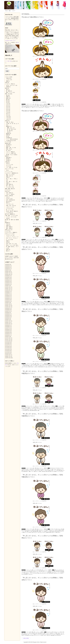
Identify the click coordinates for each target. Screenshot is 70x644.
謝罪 (40, 105)
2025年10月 (8, 274)
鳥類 (7, 135)
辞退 (31, 244)
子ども (8, 166)
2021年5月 (7, 348)
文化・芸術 (9, 193)
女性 (60, 199)
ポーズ (51, 104)
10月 (7, 116)
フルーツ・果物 (10, 152)
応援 (7, 183)
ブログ (14, 41)
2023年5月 (7, 314)
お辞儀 (61, 243)
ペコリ (28, 242)
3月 (7, 107)
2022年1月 (7, 337)
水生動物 (8, 138)
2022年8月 (7, 327)
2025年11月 (8, 273)
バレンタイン (9, 204)
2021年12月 (8, 338)
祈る (29, 108)
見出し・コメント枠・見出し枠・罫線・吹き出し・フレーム (12, 247)
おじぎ (49, 243)
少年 (48, 106)
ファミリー (9, 165)
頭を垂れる (61, 241)
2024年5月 (7, 297)
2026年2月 (7, 269)
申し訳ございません (37, 241)
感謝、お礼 (9, 176)
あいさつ (25, 243)
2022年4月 (7, 332)
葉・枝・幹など (11, 129)
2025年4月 (7, 283)
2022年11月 (8, 322)
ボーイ (62, 106)
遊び (7, 90)
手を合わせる (32, 106)
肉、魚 (8, 150)
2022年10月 (8, 324)
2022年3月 (7, 334)
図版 (7, 81)
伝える (40, 108)
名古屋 (8, 160)
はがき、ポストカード (11, 85)
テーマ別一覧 (8, 61)
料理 (7, 146)
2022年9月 (7, 325)
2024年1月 (7, 303)
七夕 (7, 197)
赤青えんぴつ (8, 230)
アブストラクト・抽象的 (10, 232)
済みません (32, 303)
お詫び (46, 105)
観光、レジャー (10, 92)
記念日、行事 (8, 196)
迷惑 (25, 106)
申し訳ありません (48, 241)
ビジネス (7, 190)
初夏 (7, 97)
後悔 (53, 105)
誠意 (27, 108)
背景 (7, 249)
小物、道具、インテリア (10, 215)
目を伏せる (50, 242)
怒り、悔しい (9, 186)
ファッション (8, 172)
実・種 (9, 131)
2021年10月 (8, 341)
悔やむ (44, 241)
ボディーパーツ (8, 169)
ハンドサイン (9, 187)
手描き (8, 78)
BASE (18, 42)
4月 (7, 108)
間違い (38, 105)
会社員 (35, 243)
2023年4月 (7, 315)
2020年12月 (8, 355)
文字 (7, 242)
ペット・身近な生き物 (11, 139)
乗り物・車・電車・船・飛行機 (12, 220)
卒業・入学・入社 (10, 206)
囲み (7, 251)
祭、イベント (9, 210)
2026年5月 (7, 264)
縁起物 (7, 223)
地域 (6, 156)
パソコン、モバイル (10, 217)
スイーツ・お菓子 (10, 153)
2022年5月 (7, 331)
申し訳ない (38, 106)
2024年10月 (8, 290)
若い (36, 105)
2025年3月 (7, 284)
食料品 (7, 143)
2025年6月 (7, 280)
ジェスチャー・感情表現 (43, 104)
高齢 (26, 410)
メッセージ (57, 106)
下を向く (33, 242)
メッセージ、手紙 (9, 84)
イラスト (31, 104)
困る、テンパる (10, 174)
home (6, 11)
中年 (27, 571)
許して (34, 105)
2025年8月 (7, 277)
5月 (7, 109)
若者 (41, 241)
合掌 (22, 106)
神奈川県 (8, 157)
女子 (49, 199)
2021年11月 (8, 339)
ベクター (13, 11)
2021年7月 (7, 345)
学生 (55, 105)
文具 (7, 218)
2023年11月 (8, 305)
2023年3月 (7, 317)
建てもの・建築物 (9, 214)
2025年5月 (7, 281)
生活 (6, 191)
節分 (7, 203)
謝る (42, 105)
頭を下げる (53, 106)
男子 (35, 106)
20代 (26, 241)
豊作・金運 (9, 228)
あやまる (57, 104)
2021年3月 (7, 351)
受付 (63, 239)
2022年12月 (8, 321)
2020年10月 (8, 358)
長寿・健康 (9, 227)
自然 (6, 121)
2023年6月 (7, 312)
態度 (46, 106)
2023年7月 (7, 311)
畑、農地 (8, 91)
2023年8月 (7, 310)
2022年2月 (7, 335)
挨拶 (58, 242)
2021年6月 (7, 346)
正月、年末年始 (10, 200)
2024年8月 (7, 293)
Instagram (7, 41)
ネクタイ (32, 573)
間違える (38, 243)
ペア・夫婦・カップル (36, 239)
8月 (7, 114)
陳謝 (60, 105)
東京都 (8, 159)
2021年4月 (7, 349)
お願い (44, 106)
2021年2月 (7, 352)
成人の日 (8, 201)
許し (24, 105)
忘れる (55, 200)
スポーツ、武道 (10, 194)
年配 (30, 410)
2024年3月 (7, 300)
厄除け (8, 225)
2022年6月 (7, 330)
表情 (22, 105)
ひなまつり (9, 198)
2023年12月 (8, 304)
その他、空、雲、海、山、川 (12, 124)
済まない (55, 241)
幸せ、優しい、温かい (11, 182)
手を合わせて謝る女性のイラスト (33, 111)
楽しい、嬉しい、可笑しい (12, 179)
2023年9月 (7, 308)
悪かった (34, 108)
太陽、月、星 (9, 122)
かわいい (43, 108)
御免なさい (23, 241)
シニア (53, 409)
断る (58, 241)
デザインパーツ (8, 234)
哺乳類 (8, 133)
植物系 (8, 126)
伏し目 (29, 241)
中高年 (35, 409)
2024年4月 (7, 298)
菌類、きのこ (10, 128)
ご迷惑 (57, 105)
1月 (7, 104)
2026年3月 (7, 267)
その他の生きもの (10, 141)
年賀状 (8, 87)
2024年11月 (8, 288)
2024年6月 (7, 296)
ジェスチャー (50, 105)
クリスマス (9, 208)
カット (31, 108)
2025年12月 (8, 272)
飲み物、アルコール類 (11, 155)
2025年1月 (7, 286)
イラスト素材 (42, 38)
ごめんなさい (47, 108)
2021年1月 (7, 354)
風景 (6, 88)
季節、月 (7, 94)
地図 (7, 241)
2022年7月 (7, 328)
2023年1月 (7, 320)
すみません (27, 105)
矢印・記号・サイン (10, 244)
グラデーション (10, 235)
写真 (6, 83)
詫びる (62, 104)
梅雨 (7, 98)
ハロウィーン (9, 207)
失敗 (60, 106)
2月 (7, 105)
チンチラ (7, 142)
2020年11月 (8, 356)
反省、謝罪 (35, 104)
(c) (36, 38)
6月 (7, 111)
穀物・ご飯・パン (10, 148)
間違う (54, 104)
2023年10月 (8, 307)
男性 (44, 105)
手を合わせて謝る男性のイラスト (33, 17)
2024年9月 (7, 291)
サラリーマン (49, 407)
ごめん (41, 106)
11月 (7, 118)
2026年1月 (7, 270)
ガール (39, 200)
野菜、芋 (8, 149)
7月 (7, 112)
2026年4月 (7, 266)
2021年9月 (7, 342)
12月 (7, 119)
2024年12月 (8, 287)
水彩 (10, 11)
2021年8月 (7, 344)
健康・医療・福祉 (9, 189)
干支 (7, 224)
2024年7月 (7, 294)
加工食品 (8, 145)
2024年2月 (7, 301)
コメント (37, 108)
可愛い (60, 104)
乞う (50, 106)
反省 (27, 106)
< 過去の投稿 (26, 638)
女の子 (56, 199)
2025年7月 (7, 279)
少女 (23, 200)
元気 (7, 177)
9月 (7, 115)
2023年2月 (7, 318)
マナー (25, 108)
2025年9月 (7, 276)
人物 (38, 104)
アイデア (7, 231)
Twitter (11, 41)
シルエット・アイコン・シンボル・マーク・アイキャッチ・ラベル (12, 238)
